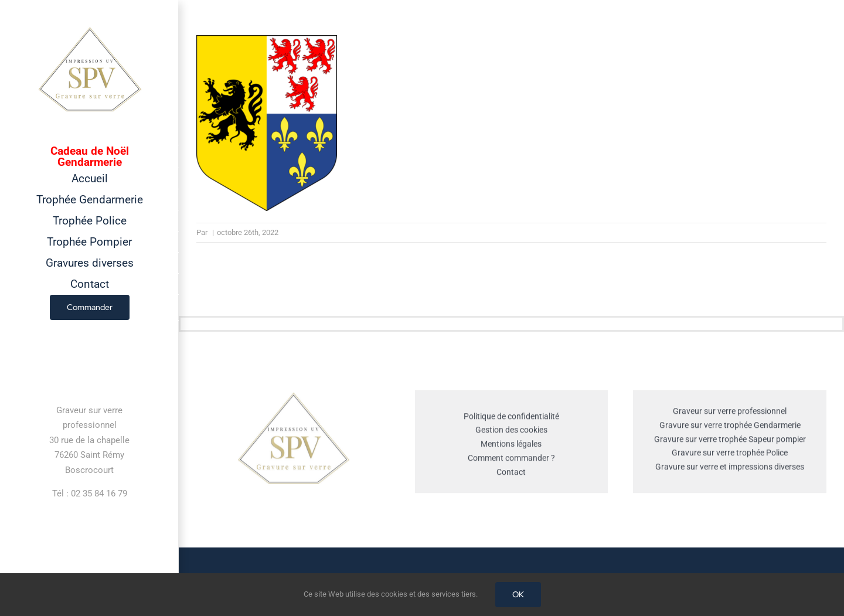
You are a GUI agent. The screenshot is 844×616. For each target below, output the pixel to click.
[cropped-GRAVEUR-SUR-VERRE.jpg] (293, 396)
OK (518, 594)
